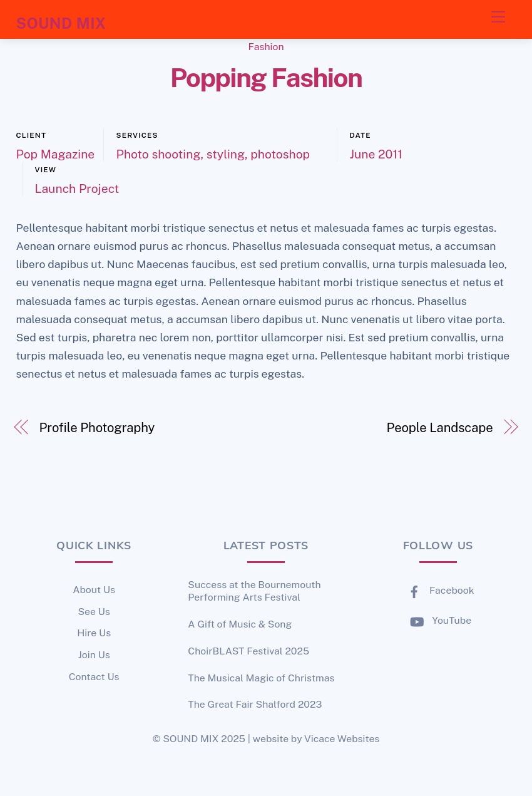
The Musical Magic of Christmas (261, 678)
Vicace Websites (342, 739)
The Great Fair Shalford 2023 (255, 704)
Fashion (266, 47)
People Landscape (440, 428)
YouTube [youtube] (438, 620)
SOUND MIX (191, 739)
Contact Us (94, 677)
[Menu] (498, 17)
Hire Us (94, 633)
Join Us (94, 655)
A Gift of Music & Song (240, 624)
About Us (94, 590)
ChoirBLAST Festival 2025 (248, 651)
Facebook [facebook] (438, 590)
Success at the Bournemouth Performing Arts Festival (254, 591)
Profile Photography (97, 428)
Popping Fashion (266, 78)
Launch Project (77, 189)
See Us (94, 612)
